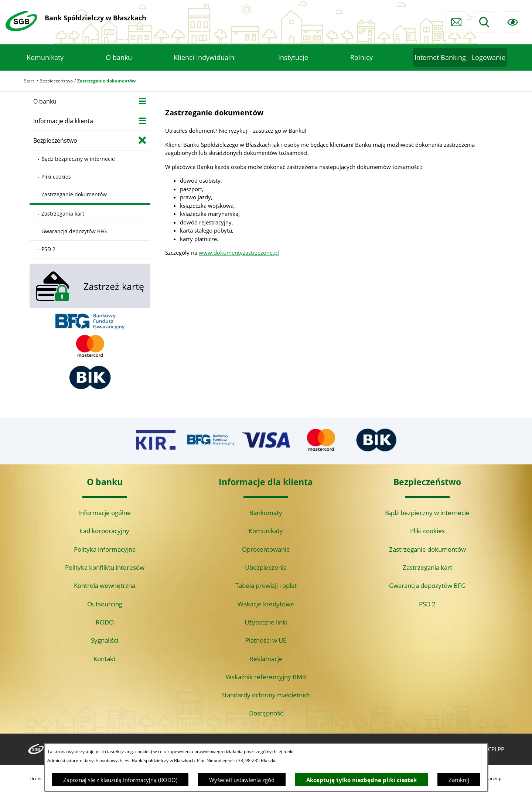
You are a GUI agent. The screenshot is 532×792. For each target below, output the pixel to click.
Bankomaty (266, 513)
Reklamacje (266, 659)
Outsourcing (105, 604)
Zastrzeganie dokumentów (427, 549)
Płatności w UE (266, 640)
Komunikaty (266, 531)
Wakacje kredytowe (266, 604)
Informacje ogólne (105, 513)
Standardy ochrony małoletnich (266, 695)
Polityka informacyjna (105, 549)
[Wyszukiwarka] (484, 22)
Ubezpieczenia (266, 567)
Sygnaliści (105, 640)
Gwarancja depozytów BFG (427, 585)
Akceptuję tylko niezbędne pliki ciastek (362, 780)
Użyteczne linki (266, 622)
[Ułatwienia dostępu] (512, 22)
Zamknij (459, 780)
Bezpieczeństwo (56, 81)
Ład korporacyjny (105, 531)
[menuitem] (45, 58)
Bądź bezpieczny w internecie (427, 513)
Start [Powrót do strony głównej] (29, 81)
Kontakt (105, 659)
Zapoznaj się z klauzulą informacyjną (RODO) (120, 780)
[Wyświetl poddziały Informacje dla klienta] (142, 120)
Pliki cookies (427, 531)
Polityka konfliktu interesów (105, 567)
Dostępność (266, 713)
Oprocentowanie (266, 549)
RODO (105, 622)
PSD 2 (427, 604)
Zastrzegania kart (427, 567)
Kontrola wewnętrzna (105, 585)
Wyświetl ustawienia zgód (242, 780)
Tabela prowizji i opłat (266, 585)
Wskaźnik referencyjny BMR (266, 677)
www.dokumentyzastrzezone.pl (239, 253)
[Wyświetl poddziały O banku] (142, 101)
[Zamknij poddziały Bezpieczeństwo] (142, 140)
